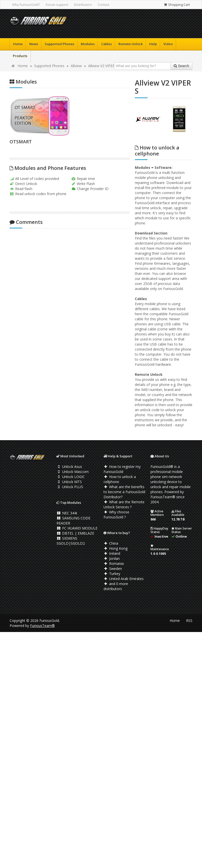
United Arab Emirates (124, 579)
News (34, 44)
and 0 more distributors (116, 586)
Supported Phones (59, 44)
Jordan (112, 558)
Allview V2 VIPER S (103, 66)
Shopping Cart (177, 5)
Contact (104, 5)
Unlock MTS (69, 482)
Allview (76, 66)
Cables (107, 44)
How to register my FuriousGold (122, 469)
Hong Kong (116, 548)
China (111, 543)
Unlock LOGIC (71, 477)
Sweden (113, 569)
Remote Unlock (131, 44)
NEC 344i (67, 513)
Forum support (57, 5)
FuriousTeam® (42, 626)
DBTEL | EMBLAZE (75, 533)
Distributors (83, 5)
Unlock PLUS (70, 487)
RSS (189, 621)
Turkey (112, 574)
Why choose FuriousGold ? (116, 515)
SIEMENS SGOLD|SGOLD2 (71, 541)
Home (18, 44)
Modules (88, 44)
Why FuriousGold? (26, 5)
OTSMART (21, 142)
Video (168, 44)
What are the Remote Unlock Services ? (124, 504)
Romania (114, 563)
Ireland (112, 553)
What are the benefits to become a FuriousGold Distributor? (124, 492)
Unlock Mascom (73, 472)
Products (20, 56)
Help (153, 44)
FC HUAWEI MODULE (77, 528)
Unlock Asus (69, 467)
